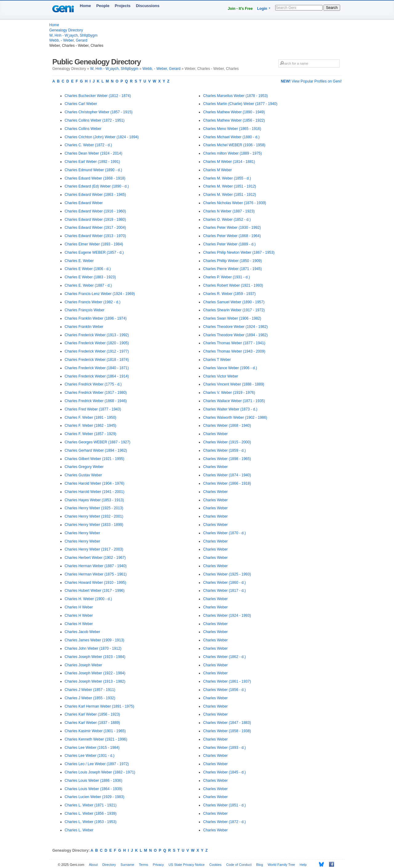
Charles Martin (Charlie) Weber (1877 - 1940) (240, 104)
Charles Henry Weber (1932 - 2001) (94, 516)
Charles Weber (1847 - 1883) (227, 723)
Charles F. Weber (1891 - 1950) (90, 418)
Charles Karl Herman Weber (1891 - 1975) (99, 706)
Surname (128, 865)
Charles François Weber (84, 310)
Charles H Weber (79, 607)
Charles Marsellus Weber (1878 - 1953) (235, 96)
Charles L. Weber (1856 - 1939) (91, 813)
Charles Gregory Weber (84, 467)
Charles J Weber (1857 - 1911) (90, 690)
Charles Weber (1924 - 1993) (227, 616)
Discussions (148, 6)
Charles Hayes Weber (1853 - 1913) (94, 500)
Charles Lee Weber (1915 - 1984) (92, 748)
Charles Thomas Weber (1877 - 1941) (234, 343)
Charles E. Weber (79, 261)
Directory (109, 865)
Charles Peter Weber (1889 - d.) (229, 244)
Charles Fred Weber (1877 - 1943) (93, 409)
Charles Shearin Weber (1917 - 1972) (234, 310)
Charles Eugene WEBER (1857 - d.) (94, 252)
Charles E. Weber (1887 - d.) (88, 285)
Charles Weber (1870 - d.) (225, 533)
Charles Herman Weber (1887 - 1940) (96, 566)
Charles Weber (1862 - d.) (225, 657)
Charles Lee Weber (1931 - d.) (90, 756)
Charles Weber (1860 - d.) (225, 583)
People (103, 6)
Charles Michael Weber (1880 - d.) (231, 137)
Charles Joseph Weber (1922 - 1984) (95, 673)
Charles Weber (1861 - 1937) (227, 681)
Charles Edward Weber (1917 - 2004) (95, 228)
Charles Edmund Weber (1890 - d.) (93, 170)
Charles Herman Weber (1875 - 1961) (96, 574)
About (93, 865)
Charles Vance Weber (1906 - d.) (230, 368)
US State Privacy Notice (186, 865)
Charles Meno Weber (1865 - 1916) (232, 129)
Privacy (158, 865)
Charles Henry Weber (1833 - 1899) (94, 525)
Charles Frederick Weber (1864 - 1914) (97, 376)
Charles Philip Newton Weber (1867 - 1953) (239, 252)
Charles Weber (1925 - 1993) (227, 574)
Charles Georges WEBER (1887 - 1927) (97, 442)
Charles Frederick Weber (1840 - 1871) (97, 368)
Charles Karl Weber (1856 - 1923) (92, 714)
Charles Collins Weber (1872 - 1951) (95, 120)
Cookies (215, 865)
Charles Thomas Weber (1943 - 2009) (234, 351)
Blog (259, 865)
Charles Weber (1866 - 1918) (227, 483)
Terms (143, 865)
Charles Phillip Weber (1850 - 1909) (233, 261)
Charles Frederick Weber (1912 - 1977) (97, 351)
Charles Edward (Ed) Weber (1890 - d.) (97, 186)
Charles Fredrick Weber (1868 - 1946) (96, 401)
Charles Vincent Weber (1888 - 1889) (234, 384)
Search (332, 8)
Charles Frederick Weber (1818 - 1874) (97, 360)
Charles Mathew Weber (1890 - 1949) (234, 112)
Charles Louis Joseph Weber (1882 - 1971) (100, 772)
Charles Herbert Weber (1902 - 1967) (95, 558)
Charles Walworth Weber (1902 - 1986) (235, 418)
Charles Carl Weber (81, 104)
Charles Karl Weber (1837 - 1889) (92, 723)
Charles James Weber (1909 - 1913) (94, 640)
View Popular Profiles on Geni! (311, 81)
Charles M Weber (217, 170)
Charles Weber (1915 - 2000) (227, 442)
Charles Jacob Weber (82, 632)
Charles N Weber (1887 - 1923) (229, 211)
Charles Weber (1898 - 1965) (227, 459)
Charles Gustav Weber (83, 475)
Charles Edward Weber (84, 203)
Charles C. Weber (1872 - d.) (88, 145)
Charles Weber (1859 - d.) (225, 450)
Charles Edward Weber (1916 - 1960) (95, 211)
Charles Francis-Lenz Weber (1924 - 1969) (100, 294)
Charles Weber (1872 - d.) (225, 822)
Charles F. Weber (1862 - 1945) (90, 426)
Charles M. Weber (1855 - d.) (227, 178)
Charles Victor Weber (221, 376)
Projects (123, 6)
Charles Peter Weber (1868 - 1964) (232, 236)
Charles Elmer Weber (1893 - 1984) (94, 244)
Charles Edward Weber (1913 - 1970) (95, 236)
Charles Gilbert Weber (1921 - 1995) (94, 459)
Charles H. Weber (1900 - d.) (88, 599)
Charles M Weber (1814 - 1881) (229, 162)
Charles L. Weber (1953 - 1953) (91, 822)
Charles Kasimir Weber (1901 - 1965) (95, 731)
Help (303, 865)
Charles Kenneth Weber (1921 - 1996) (96, 739)
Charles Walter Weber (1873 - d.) (230, 409)
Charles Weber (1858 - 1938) (227, 731)
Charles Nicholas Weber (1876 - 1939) (235, 203)
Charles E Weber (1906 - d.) (88, 269)
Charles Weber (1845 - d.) (225, 772)
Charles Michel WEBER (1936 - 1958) (234, 145)
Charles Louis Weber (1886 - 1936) (93, 781)
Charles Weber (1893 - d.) (225, 748)
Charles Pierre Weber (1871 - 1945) (233, 269)
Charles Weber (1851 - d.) (225, 805)
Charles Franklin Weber (84, 327)
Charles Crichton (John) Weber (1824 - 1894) (102, 137)
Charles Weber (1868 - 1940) (227, 426)
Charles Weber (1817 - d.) (225, 591)
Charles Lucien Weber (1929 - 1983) (94, 797)
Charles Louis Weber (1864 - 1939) (93, 789)
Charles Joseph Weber (83, 665)
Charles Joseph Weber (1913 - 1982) (95, 681)
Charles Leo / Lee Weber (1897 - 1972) (97, 764)
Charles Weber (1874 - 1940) (227, 475)
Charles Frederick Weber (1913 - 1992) (97, 335)
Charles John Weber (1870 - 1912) (93, 648)
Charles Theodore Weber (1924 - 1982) (235, 327)
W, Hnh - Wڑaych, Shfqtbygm (73, 35)
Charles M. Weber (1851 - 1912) (230, 186)
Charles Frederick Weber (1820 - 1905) (97, 343)
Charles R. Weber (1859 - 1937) (229, 294)
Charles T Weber (217, 360)
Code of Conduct (239, 865)
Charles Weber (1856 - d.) (225, 690)
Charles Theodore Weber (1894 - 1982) (235, 335)
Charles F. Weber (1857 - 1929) (90, 434)
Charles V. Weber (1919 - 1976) (229, 393)
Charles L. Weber (79, 830)
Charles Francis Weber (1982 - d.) (92, 302)
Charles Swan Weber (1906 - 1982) (232, 318)
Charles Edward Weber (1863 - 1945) (95, 195)
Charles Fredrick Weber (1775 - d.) (93, 384)
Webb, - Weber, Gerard (68, 40)
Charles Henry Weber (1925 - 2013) (94, 508)
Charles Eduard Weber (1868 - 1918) (95, 178)
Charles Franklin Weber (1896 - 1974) (96, 318)
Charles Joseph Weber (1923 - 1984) (95, 657)
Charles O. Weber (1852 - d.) (227, 220)
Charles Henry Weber (82, 533)
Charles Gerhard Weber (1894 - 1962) (96, 450)
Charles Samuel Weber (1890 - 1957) (234, 302)
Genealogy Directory (66, 30)
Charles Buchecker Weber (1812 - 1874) (98, 96)
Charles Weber (215, 434)
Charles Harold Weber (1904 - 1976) (94, 483)
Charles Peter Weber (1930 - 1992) (232, 228)
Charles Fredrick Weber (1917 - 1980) (96, 393)
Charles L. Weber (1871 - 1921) (91, 805)
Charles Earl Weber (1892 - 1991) (92, 162)
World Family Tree (281, 865)
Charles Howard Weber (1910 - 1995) (95, 583)
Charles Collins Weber (83, 129)
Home (85, 6)
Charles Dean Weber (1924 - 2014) (93, 153)
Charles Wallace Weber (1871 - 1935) (234, 401)
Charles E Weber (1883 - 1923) (90, 277)
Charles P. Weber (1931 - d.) (227, 277)
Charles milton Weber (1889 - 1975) (233, 153)
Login (262, 9)
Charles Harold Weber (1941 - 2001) (94, 492)
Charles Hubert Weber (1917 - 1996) (95, 591)
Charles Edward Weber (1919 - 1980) (95, 220)
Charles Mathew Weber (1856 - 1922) (234, 120)
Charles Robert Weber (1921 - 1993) (233, 285)
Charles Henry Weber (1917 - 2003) (94, 549)
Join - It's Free (240, 9)
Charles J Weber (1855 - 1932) (90, 698)
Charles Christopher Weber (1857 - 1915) (99, 112)
